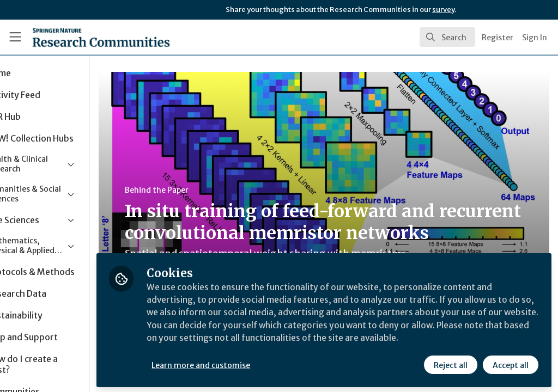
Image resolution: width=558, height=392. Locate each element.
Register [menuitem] (498, 38)
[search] (447, 37)
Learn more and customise (251, 363)
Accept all (510, 363)
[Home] (82, 37)
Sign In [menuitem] (535, 38)
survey (443, 10)
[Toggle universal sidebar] (15, 37)
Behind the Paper (206, 190)
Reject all (450, 363)
